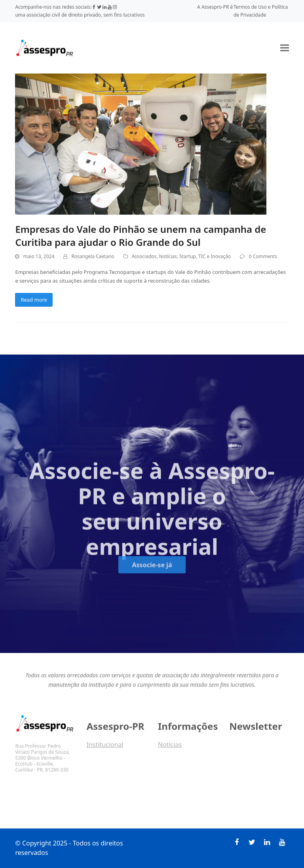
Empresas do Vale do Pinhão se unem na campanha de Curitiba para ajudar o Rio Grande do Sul (141, 236)
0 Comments (263, 256)
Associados (144, 256)
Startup (188, 256)
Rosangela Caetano (93, 256)
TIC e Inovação (215, 256)
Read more (34, 300)
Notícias (168, 256)
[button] (285, 48)
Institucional (105, 747)
